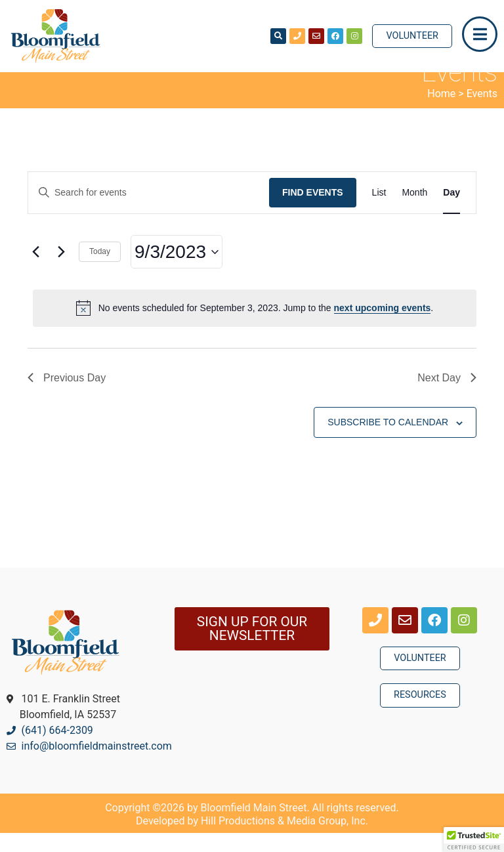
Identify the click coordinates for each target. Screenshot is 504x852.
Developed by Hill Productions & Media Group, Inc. (252, 840)
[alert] (255, 327)
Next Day (447, 397)
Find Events (313, 211)
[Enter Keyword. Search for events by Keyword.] (149, 212)
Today (100, 270)
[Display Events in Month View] (414, 212)
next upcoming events (383, 327)
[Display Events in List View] (379, 212)
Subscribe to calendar (388, 441)
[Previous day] (35, 271)
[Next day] (61, 271)
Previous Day (67, 397)
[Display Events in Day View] (451, 212)
